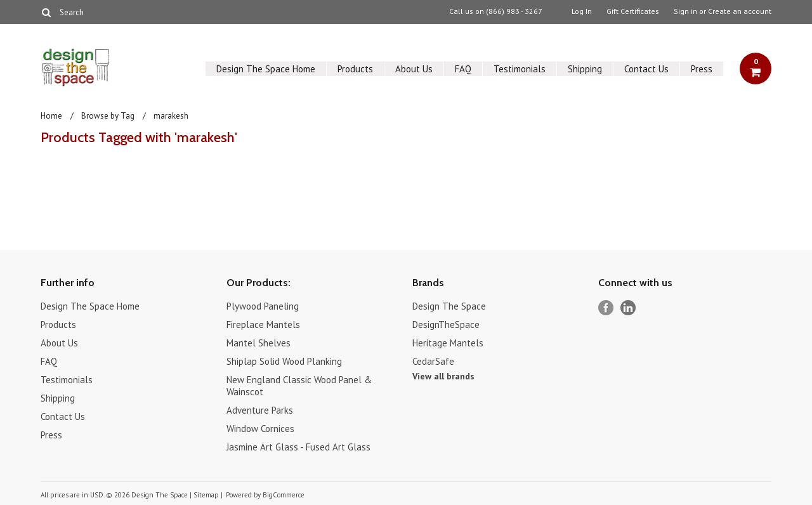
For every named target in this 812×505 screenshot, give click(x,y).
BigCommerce (284, 495)
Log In (582, 11)
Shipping (585, 69)
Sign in (685, 11)
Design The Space (449, 306)
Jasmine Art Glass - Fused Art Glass (298, 447)
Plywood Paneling (263, 306)
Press (702, 69)
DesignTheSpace (446, 325)
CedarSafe (433, 361)
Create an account (740, 11)
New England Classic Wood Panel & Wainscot (299, 386)
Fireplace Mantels (263, 325)
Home (51, 116)
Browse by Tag (108, 116)
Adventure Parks (260, 410)
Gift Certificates (633, 11)
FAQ (463, 69)
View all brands (443, 376)
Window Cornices (260, 429)
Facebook (606, 308)
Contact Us (646, 69)
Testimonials (520, 69)
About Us (414, 69)
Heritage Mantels (448, 343)
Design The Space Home (266, 69)
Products (355, 69)
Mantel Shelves (259, 343)
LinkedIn (628, 308)
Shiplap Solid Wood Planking (284, 361)
